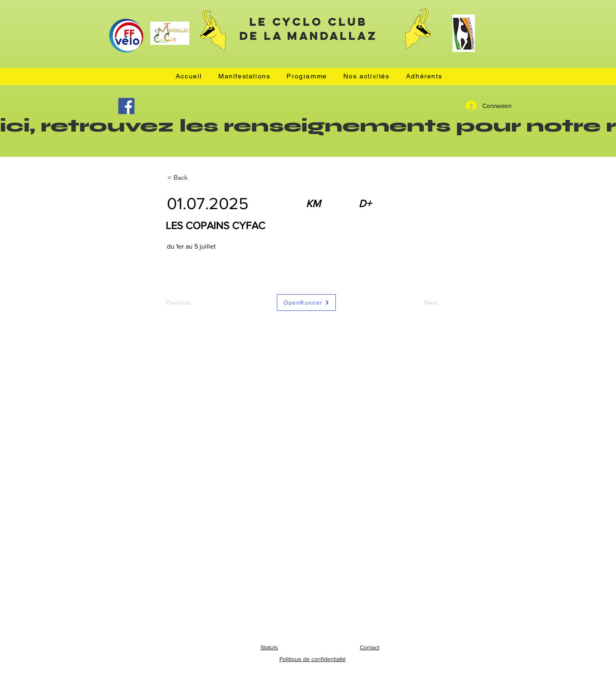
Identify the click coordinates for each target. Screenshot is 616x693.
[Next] (417, 303)
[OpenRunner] (306, 303)
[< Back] (195, 178)
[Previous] (193, 303)
